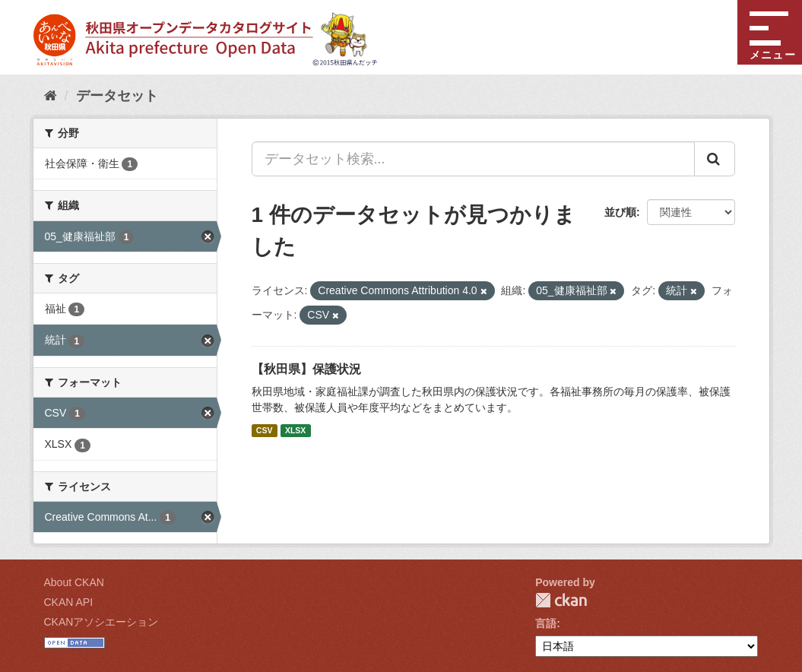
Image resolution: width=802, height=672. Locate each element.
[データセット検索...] (473, 159)
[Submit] (715, 159)
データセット (117, 96)
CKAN (561, 600)
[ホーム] (51, 96)
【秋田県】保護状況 (306, 369)
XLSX (295, 430)
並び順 (620, 212)
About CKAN (74, 582)
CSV (265, 430)
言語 (546, 623)
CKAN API (69, 602)
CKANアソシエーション (101, 622)
